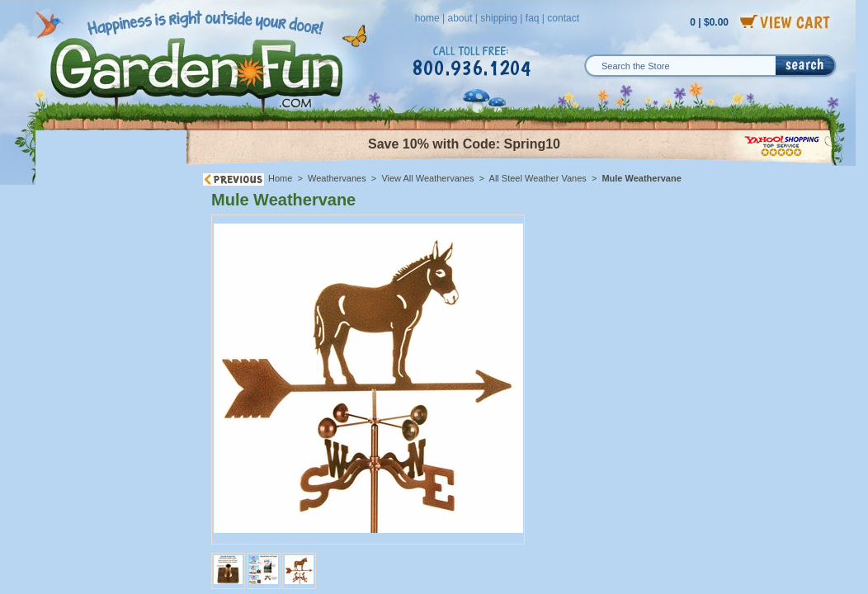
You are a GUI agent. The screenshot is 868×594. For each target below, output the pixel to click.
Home (280, 178)
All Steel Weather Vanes (538, 178)
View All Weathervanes (427, 178)
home (427, 18)
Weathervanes (337, 178)
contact (563, 18)
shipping (499, 18)
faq (533, 18)
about (460, 18)
